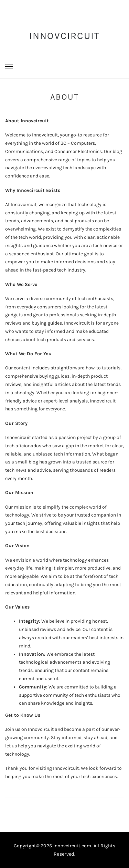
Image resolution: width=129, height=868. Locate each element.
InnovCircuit (65, 36)
